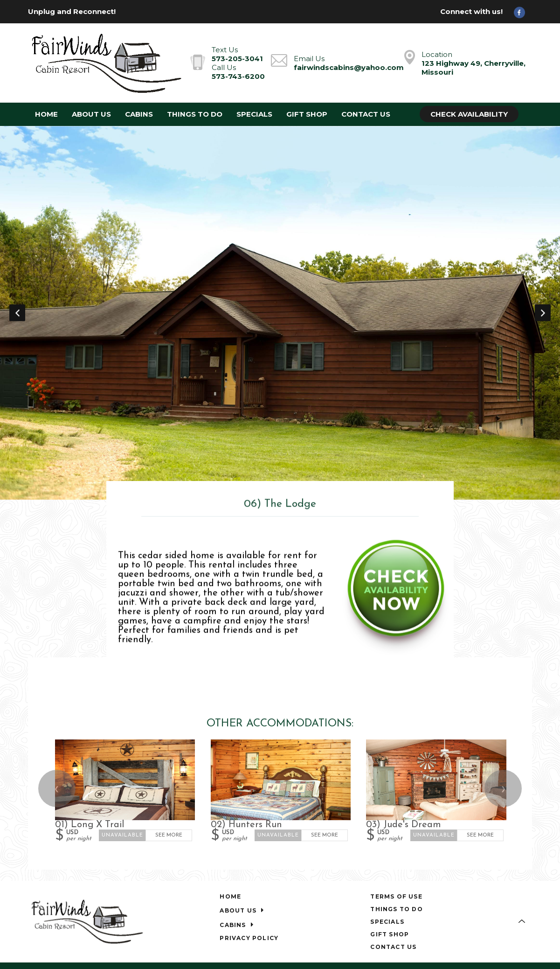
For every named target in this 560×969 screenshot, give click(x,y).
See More (169, 781)
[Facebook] (523, 12)
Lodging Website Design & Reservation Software (455, 924)
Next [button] (543, 285)
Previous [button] (17, 285)
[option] (280, 285)
